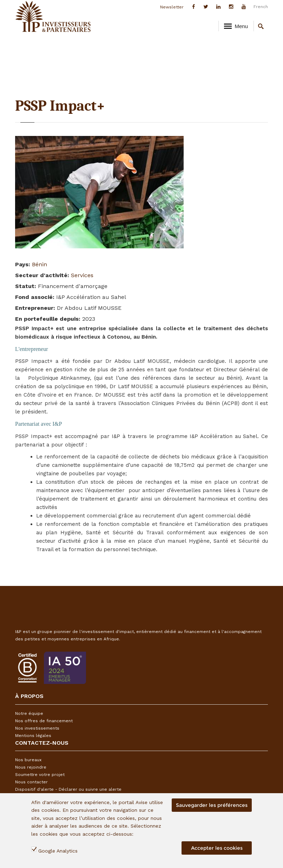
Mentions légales (33, 736)
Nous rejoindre (31, 767)
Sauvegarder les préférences (212, 805)
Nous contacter (31, 782)
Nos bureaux (28, 760)
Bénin (40, 264)
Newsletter (172, 7)
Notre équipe (29, 713)
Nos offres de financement (44, 721)
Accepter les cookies (217, 848)
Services (82, 275)
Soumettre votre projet (40, 775)
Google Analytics (58, 851)
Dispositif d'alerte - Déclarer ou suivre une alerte (68, 789)
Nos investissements (37, 728)
